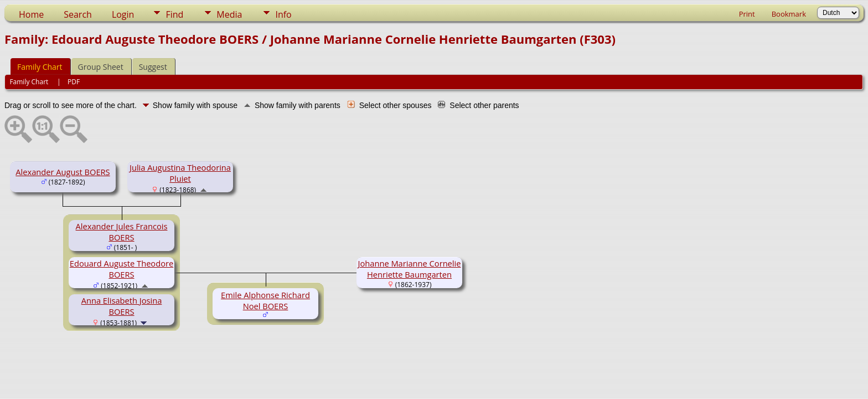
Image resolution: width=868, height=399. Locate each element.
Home (31, 14)
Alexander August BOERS (63, 172)
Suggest (153, 67)
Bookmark (789, 14)
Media (229, 14)
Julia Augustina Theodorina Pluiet (180, 173)
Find (174, 14)
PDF (74, 82)
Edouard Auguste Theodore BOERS (122, 269)
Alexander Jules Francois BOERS (122, 232)
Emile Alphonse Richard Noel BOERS (265, 300)
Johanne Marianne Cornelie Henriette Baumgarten (410, 269)
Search (78, 14)
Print (747, 14)
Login (123, 14)
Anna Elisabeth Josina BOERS (122, 306)
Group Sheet (101, 67)
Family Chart (40, 67)
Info (283, 14)
